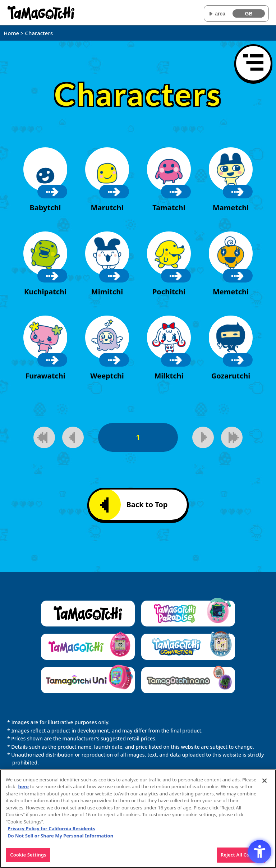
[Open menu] (253, 63)
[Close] (264, 784)
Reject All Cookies (241, 859)
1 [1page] (138, 437)
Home (11, 33)
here (24, 790)
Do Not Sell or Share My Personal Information (60, 839)
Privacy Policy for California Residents (51, 832)
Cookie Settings (28, 859)
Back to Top (134, 505)
